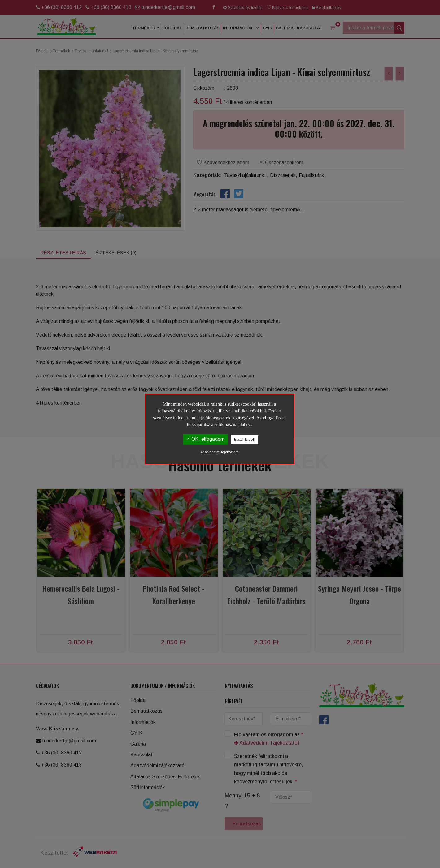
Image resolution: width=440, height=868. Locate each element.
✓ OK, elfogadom (205, 439)
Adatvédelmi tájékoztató (219, 452)
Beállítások (245, 439)
